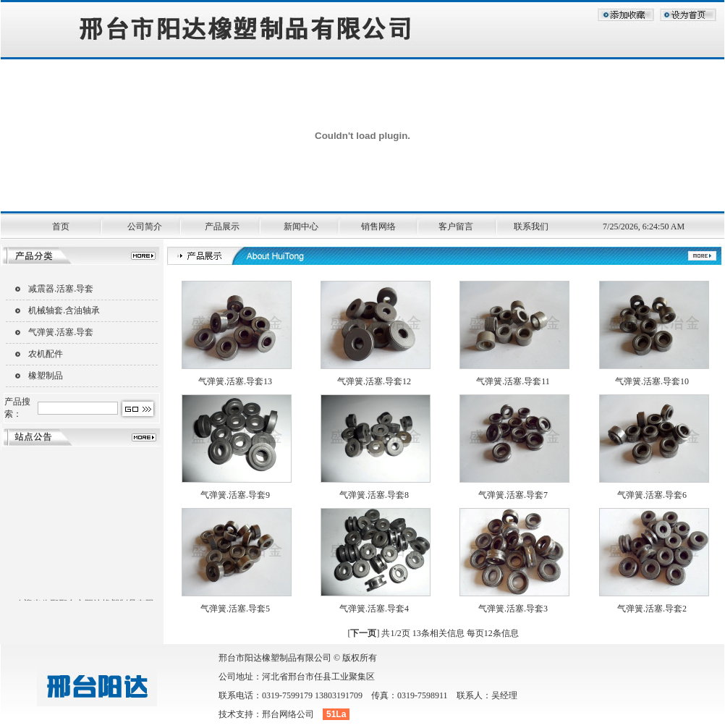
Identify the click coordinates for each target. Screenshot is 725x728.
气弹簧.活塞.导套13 (235, 381)
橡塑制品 (46, 376)
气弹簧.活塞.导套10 (652, 381)
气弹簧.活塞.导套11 (513, 381)
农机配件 (46, 354)
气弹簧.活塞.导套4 (374, 609)
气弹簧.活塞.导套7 (513, 495)
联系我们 (538, 227)
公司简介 (146, 227)
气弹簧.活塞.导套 (61, 332)
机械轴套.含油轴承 (64, 310)
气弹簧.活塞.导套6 (652, 495)
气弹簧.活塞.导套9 (235, 495)
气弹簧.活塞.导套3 (513, 609)
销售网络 (383, 227)
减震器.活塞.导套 (61, 289)
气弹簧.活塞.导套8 (374, 495)
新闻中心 (305, 227)
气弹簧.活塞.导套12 (374, 381)
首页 (62, 227)
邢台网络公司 (288, 714)
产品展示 (225, 227)
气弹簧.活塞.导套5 (235, 609)
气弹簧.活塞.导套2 (652, 609)
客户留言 (462, 227)
